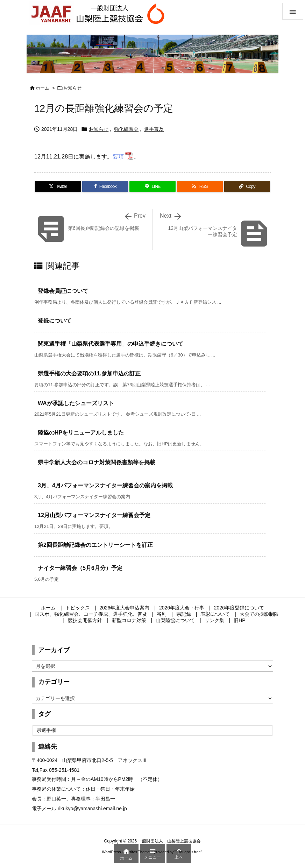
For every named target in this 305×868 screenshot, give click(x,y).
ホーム (42, 88)
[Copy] (247, 186)
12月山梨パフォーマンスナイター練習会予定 (94, 515)
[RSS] (200, 186)
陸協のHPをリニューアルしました (81, 433)
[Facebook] (105, 186)
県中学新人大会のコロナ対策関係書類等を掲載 (97, 462)
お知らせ (72, 88)
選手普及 (154, 129)
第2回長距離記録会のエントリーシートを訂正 (95, 545)
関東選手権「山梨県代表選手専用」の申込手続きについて (111, 344)
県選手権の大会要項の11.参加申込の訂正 (89, 373)
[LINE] (152, 186)
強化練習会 (126, 129)
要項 (118, 157)
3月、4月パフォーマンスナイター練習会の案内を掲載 (105, 485)
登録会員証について (63, 291)
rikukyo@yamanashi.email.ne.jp (92, 809)
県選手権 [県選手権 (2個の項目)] (46, 730)
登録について (55, 321)
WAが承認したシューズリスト (76, 403)
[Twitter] (58, 186)
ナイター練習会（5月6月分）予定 (80, 568)
